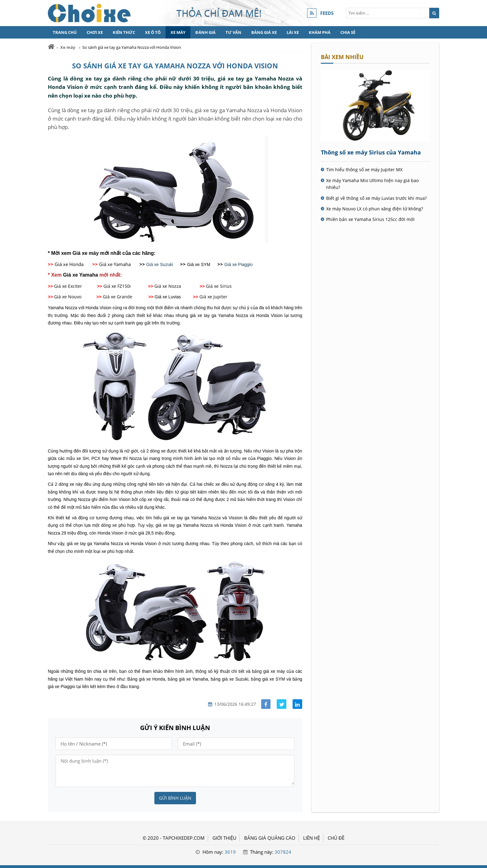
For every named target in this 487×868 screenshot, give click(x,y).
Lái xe (293, 32)
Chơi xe (95, 32)
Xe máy (178, 32)
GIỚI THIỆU (224, 838)
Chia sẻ (348, 32)
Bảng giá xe (264, 32)
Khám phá (320, 32)
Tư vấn (233, 32)
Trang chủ (65, 32)
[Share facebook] (266, 704)
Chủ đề (336, 838)
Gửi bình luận (175, 798)
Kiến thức (124, 32)
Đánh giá (205, 32)
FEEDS (327, 13)
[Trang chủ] (51, 47)
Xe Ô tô (153, 32)
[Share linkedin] (297, 704)
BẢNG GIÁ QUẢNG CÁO (270, 838)
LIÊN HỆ (312, 838)
